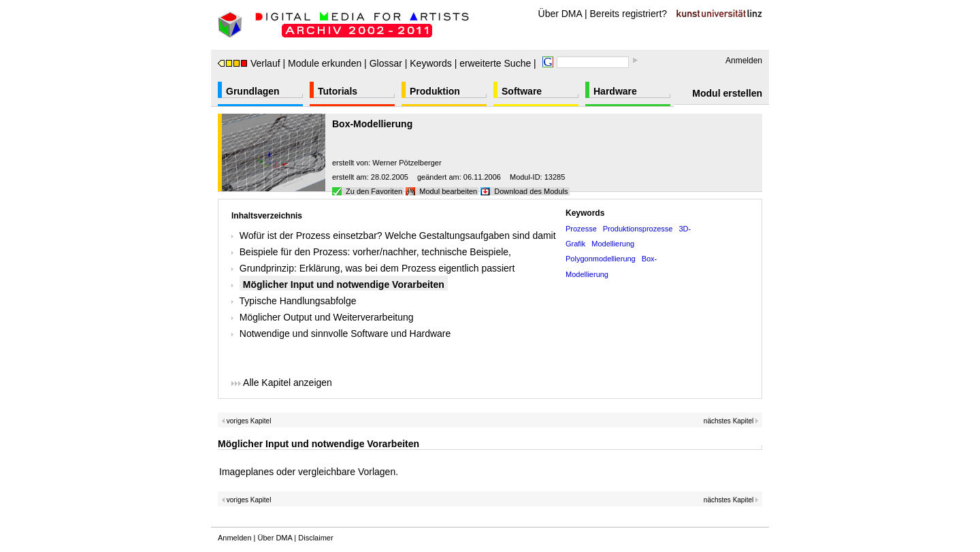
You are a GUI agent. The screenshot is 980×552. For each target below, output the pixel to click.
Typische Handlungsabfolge (298, 301)
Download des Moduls (531, 191)
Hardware (615, 91)
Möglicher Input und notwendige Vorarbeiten (344, 285)
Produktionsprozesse (638, 229)
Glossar (386, 63)
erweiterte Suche (495, 63)
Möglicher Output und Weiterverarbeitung (327, 317)
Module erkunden (325, 63)
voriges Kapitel (246, 421)
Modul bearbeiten (448, 191)
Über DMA (560, 14)
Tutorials (338, 91)
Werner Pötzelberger (407, 163)
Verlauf (249, 63)
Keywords (430, 63)
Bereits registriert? (629, 14)
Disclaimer (315, 538)
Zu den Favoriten (374, 191)
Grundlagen (253, 91)
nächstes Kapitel (731, 421)
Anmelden (744, 61)
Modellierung (613, 244)
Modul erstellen (727, 93)
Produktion (435, 91)
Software (522, 91)
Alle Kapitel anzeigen (282, 383)
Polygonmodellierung (601, 259)
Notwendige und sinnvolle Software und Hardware (345, 334)
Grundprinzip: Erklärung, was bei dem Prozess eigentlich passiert (377, 268)
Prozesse (581, 229)
